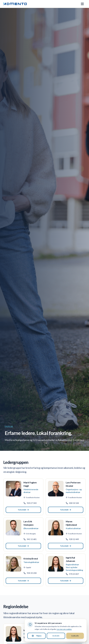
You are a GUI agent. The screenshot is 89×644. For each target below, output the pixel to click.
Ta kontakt (23, 510)
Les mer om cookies (64, 629)
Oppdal (27, 567)
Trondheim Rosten (32, 497)
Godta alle (75, 636)
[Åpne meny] (82, 4)
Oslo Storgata (30, 534)
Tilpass (37, 636)
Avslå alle (56, 636)
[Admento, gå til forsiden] (15, 4)
